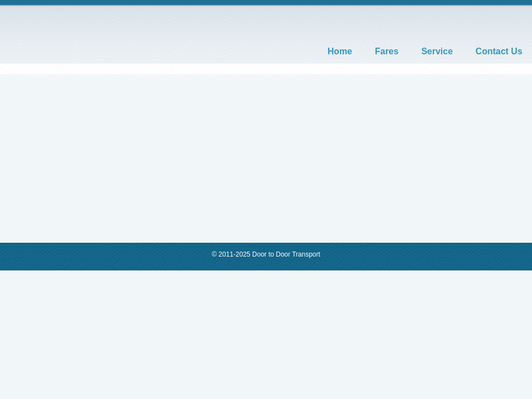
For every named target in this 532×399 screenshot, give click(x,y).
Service (437, 51)
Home (340, 51)
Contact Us (499, 51)
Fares (387, 51)
